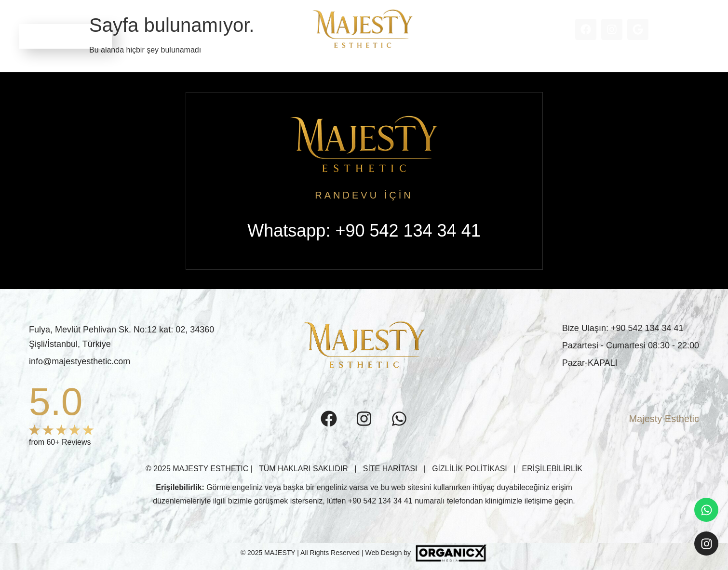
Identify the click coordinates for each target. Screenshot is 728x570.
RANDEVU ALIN (66, 36)
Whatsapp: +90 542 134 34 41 (364, 231)
